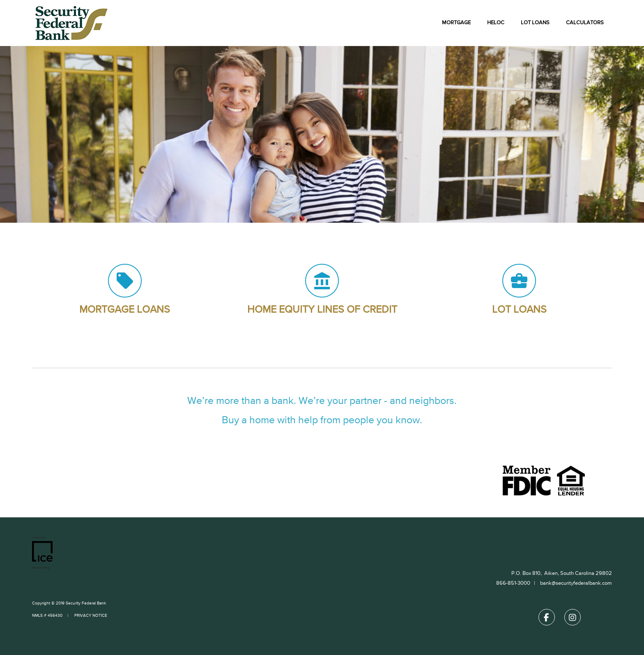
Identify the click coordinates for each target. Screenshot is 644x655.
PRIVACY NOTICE (90, 616)
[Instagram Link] (573, 619)
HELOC (496, 23)
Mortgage (456, 23)
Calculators (585, 23)
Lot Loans (535, 23)
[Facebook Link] (547, 619)
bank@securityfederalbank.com (576, 583)
